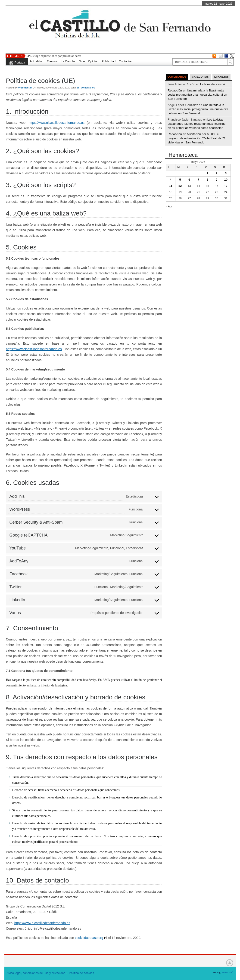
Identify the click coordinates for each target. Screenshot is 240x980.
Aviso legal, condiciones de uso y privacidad (36, 973)
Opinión (93, 61)
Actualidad (36, 61)
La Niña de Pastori (213, 84)
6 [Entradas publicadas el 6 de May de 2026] (189, 180)
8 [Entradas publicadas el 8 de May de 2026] (207, 180)
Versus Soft (228, 972)
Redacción (175, 90)
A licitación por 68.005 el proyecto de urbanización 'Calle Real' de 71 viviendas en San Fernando (197, 138)
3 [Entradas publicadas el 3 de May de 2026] (226, 173)
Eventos (52, 61)
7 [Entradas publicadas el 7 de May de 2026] (198, 180)
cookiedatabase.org (89, 938)
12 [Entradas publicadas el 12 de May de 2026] (180, 186)
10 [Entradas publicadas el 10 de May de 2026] (226, 180)
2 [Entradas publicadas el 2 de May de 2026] (217, 173)
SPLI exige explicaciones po (44, 56)
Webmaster (25, 88)
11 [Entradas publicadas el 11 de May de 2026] (171, 186)
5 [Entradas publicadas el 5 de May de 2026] (180, 180)
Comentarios (177, 77)
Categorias (200, 77)
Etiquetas (221, 77)
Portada (20, 62)
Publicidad (109, 61)
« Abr (169, 206)
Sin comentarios (86, 88)
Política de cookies (81, 973)
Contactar (125, 61)
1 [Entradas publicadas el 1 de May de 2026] (207, 173)
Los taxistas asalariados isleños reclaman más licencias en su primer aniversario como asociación (197, 124)
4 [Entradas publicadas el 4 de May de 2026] (171, 180)
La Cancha (68, 61)
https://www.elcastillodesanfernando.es (57, 123)
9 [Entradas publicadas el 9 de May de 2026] (217, 180)
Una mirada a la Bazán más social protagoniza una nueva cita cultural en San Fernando (198, 95)
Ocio (82, 61)
